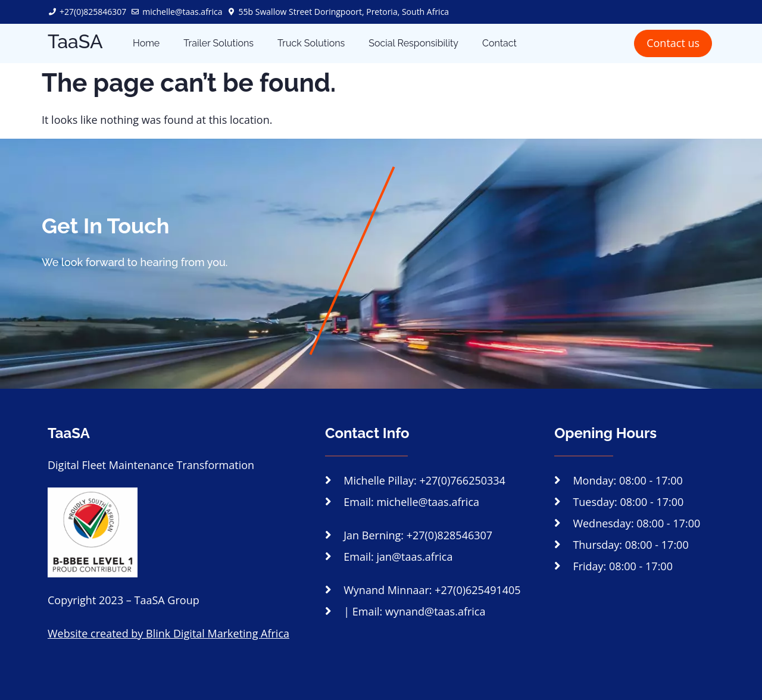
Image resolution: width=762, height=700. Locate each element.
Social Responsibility (413, 43)
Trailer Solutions (218, 43)
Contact (499, 43)
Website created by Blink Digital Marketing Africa (168, 633)
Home (146, 43)
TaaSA (75, 41)
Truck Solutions (311, 43)
